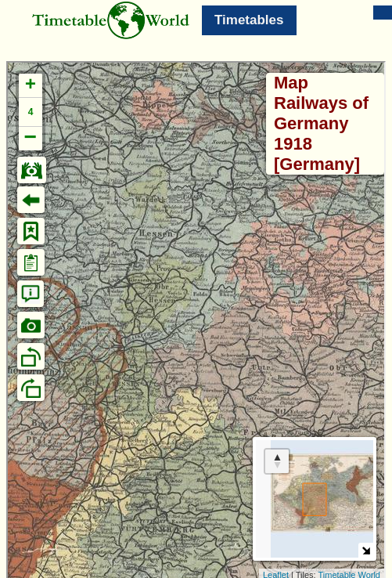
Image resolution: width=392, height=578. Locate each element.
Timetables (249, 20)
